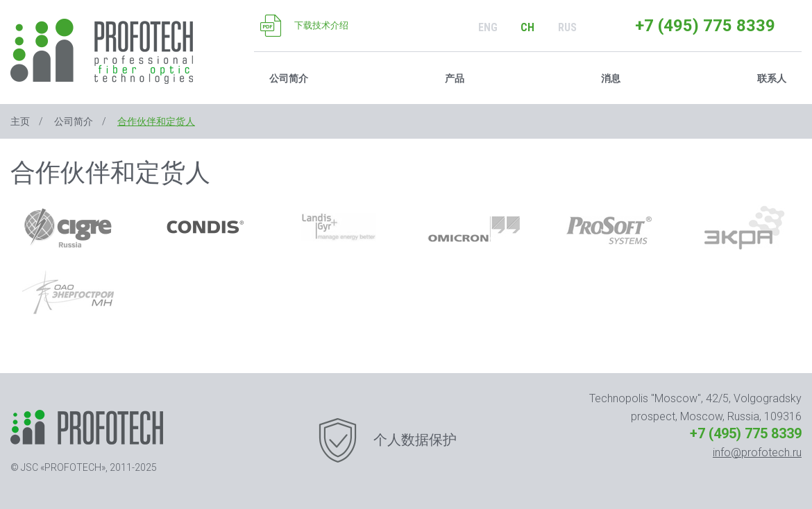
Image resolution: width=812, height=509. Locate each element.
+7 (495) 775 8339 (705, 26)
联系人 (772, 78)
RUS (567, 27)
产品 (455, 78)
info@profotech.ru (757, 452)
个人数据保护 (415, 440)
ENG (488, 27)
